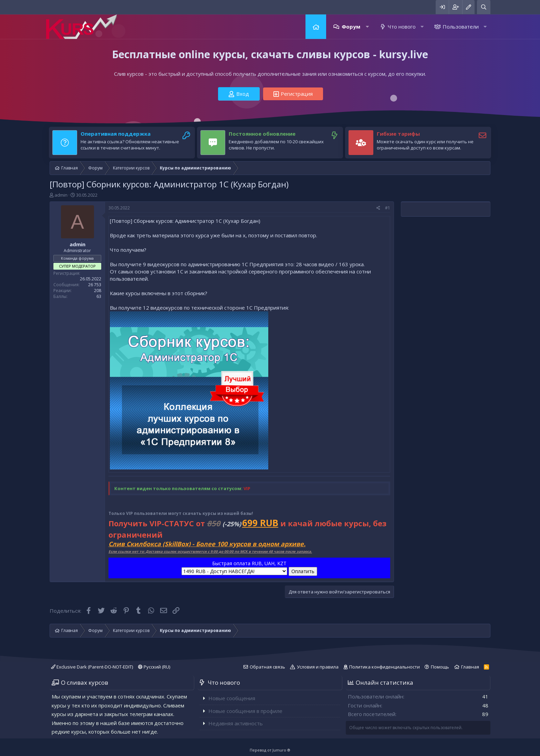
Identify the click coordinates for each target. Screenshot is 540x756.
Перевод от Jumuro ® (270, 750)
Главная (316, 27)
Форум (351, 27)
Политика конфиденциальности (385, 667)
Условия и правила (318, 667)
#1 (388, 208)
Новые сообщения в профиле (245, 711)
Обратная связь (267, 667)
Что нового (402, 27)
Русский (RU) (154, 667)
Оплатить (303, 571)
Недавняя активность (236, 723)
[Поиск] (484, 7)
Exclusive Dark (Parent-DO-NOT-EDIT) (92, 667)
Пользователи (461, 27)
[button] (367, 27)
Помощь (440, 667)
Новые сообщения (232, 698)
